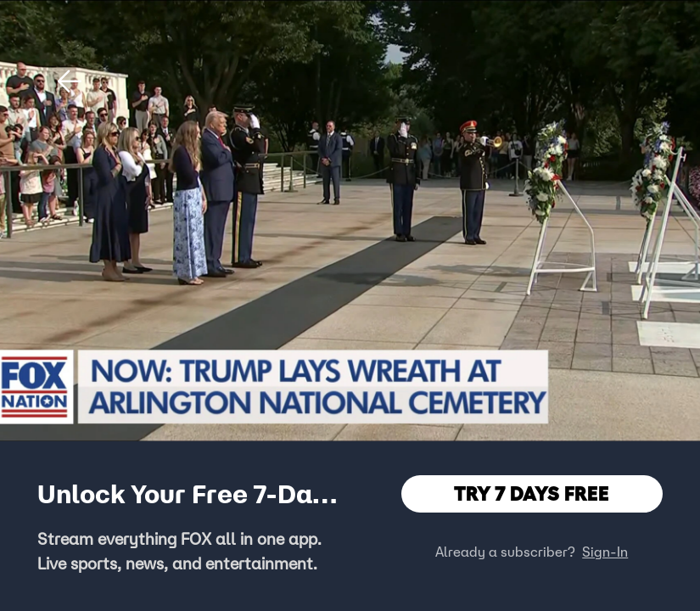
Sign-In (605, 552)
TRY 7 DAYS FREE (532, 493)
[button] (70, 81)
